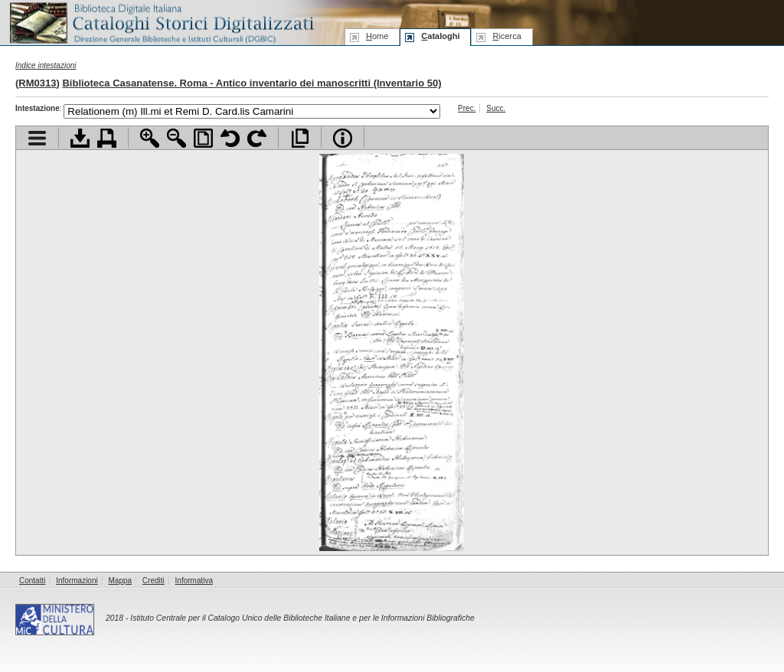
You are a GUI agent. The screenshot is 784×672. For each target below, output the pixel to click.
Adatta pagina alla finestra (203, 138)
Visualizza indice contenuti (37, 138)
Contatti (32, 581)
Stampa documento (107, 138)
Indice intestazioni (46, 65)
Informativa (194, 581)
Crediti (154, 581)
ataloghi (440, 36)
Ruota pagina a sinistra (230, 138)
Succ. (496, 108)
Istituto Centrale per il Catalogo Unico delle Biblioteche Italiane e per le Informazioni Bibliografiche (302, 618)
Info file (343, 138)
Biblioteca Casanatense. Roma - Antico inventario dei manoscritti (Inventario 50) (252, 83)
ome (377, 36)
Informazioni (77, 581)
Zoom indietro (176, 138)
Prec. (467, 108)
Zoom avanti (150, 138)
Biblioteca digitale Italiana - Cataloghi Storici (161, 22)
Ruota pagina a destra (257, 138)
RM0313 (37, 83)
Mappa (121, 581)
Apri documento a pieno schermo (300, 138)
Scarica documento (80, 138)
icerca (506, 36)
